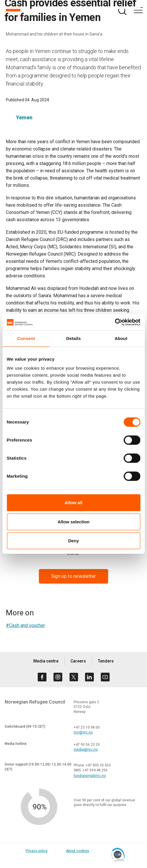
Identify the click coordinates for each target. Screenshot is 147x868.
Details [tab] (74, 338)
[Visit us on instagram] (58, 677)
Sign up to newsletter (73, 576)
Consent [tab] (26, 338)
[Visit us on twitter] (74, 677)
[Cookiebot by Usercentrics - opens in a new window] (115, 322)
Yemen (24, 117)
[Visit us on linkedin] (89, 677)
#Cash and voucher (25, 625)
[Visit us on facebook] (42, 677)
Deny (73, 541)
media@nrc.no (86, 750)
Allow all (73, 503)
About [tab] (121, 338)
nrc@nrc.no (83, 732)
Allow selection (73, 522)
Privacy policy (37, 851)
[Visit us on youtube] (105, 677)
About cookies (78, 851)
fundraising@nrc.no (90, 776)
